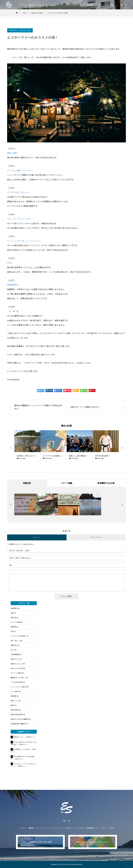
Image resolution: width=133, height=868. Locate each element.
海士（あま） (15, 641)
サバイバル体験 (16, 622)
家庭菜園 (14, 608)
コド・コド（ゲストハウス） (19, 219)
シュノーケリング (53, 5)
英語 (12, 613)
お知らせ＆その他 (25, 30)
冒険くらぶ (14, 701)
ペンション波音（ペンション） (20, 170)
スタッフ (23, 5)
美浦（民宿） (13, 153)
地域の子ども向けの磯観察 (19, 719)
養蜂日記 (14, 645)
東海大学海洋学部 (16, 715)
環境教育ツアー (93, 5)
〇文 (9, 311)
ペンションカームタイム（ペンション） (24, 241)
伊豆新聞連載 (15, 655)
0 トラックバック (96, 537)
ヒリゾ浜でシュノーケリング (73, 5)
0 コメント (37, 537)
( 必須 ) (19, 551)
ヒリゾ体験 (14, 691)
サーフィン (40, 5)
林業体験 (14, 696)
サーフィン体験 (16, 673)
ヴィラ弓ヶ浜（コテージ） (19, 192)
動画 (12, 705)
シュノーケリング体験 (18, 687)
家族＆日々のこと (16, 664)
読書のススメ (15, 659)
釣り (12, 650)
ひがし (10, 263)
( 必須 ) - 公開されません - (20, 558)
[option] (27, 448)
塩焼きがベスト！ (19, 737)
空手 (12, 631)
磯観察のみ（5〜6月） (18, 678)
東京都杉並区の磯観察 (18, 724)
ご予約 (111, 5)
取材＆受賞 (14, 710)
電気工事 (14, 618)
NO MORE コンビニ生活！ (22, 749)
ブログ (103, 5)
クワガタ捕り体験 (16, 682)
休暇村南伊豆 (13, 285)
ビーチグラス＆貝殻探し (19, 636)
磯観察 (31, 5)
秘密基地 (14, 627)
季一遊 (16, 311)
